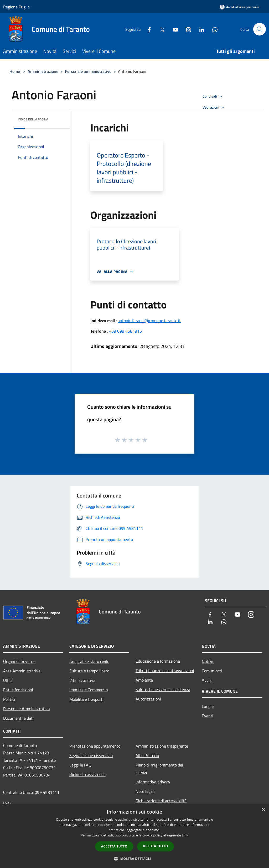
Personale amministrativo (88, 71)
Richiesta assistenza (87, 774)
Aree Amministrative (22, 671)
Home (15, 71)
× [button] (263, 810)
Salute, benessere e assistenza (163, 689)
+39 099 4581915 (125, 331)
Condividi (213, 97)
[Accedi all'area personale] (239, 7)
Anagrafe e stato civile (89, 661)
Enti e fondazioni (18, 690)
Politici (9, 699)
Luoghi (208, 706)
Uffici (8, 680)
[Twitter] (160, 29)
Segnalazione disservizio (91, 755)
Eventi (208, 716)
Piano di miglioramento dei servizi (159, 769)
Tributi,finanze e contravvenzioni (165, 671)
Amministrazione (43, 71)
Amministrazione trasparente (162, 746)
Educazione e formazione (158, 661)
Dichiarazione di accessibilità (161, 801)
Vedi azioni (214, 108)
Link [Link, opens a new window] (185, 835)
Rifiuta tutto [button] (156, 846)
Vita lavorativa (82, 680)
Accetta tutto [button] (114, 846)
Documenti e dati (18, 718)
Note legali (145, 791)
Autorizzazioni (148, 699)
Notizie (208, 661)
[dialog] (134, 836)
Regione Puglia (16, 7)
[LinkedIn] (200, 29)
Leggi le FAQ (80, 765)
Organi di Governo (19, 661)
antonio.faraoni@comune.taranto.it (149, 321)
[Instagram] (187, 29)
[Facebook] (147, 29)
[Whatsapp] (213, 29)
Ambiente (144, 680)
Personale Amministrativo (26, 709)
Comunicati (212, 671)
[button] (134, 859)
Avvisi (207, 680)
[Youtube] (173, 29)
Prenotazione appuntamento (95, 746)
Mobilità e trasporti (86, 699)
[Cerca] (260, 29)
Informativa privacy (153, 782)
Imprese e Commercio (89, 690)
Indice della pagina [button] (33, 119)
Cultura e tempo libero (89, 671)
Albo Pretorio (147, 755)
